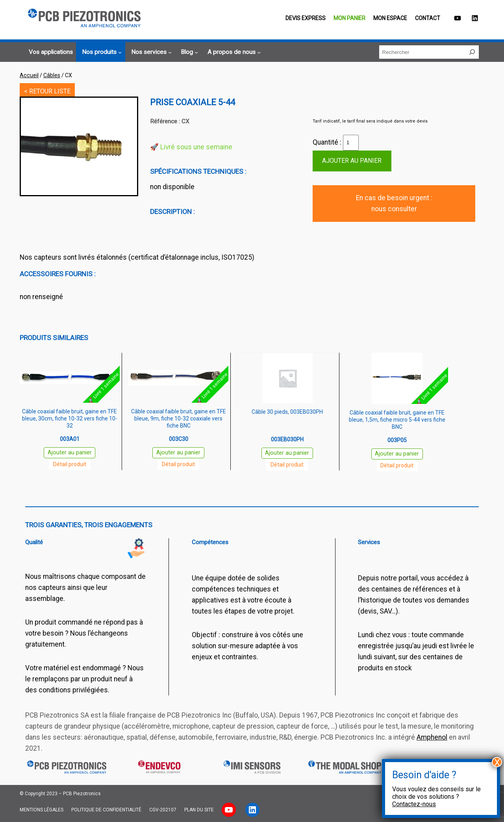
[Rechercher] (472, 52)
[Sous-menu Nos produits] (101, 52)
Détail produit (70, 464)
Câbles (52, 75)
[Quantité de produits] (351, 143)
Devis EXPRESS (306, 18)
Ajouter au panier (352, 161)
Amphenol (432, 737)
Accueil (29, 75)
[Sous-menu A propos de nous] (233, 52)
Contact (428, 18)
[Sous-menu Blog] (188, 52)
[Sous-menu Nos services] (150, 52)
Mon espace (390, 18)
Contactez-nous (414, 804)
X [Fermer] (497, 762)
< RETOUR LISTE (47, 91)
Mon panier (349, 18)
